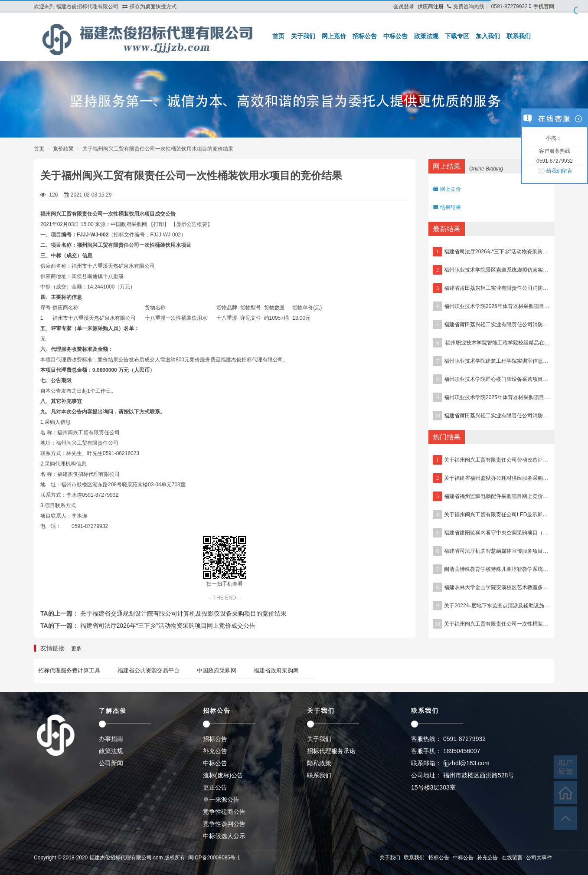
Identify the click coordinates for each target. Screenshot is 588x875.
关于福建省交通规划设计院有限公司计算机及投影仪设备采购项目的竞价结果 (183, 613)
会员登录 (404, 7)
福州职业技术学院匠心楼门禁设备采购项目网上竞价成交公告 (514, 379)
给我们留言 (559, 171)
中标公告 (395, 36)
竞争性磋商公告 (224, 812)
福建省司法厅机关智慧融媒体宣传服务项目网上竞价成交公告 (514, 551)
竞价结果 (63, 149)
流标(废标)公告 (223, 775)
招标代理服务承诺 (331, 751)
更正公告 (215, 787)
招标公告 (365, 36)
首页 (278, 36)
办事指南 (111, 739)
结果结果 (447, 207)
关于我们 (303, 36)
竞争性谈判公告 (224, 824)
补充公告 (215, 751)
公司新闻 (111, 763)
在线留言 (512, 858)
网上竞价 (334, 36)
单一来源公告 (221, 800)
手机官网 (544, 7)
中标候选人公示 (224, 836)
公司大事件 (539, 858)
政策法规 (426, 36)
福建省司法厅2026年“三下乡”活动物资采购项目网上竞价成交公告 (168, 626)
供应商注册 (431, 7)
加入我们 (488, 36)
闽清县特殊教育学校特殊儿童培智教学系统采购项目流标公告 (514, 569)
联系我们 (519, 36)
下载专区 (457, 36)
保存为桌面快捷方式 (153, 7)
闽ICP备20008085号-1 (214, 858)
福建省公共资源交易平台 (149, 670)
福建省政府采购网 (276, 670)
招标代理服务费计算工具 (69, 670)
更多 (76, 649)
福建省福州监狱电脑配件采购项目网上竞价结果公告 (504, 496)
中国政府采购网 (217, 670)
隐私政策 (319, 763)
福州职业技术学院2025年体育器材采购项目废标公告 (505, 397)
